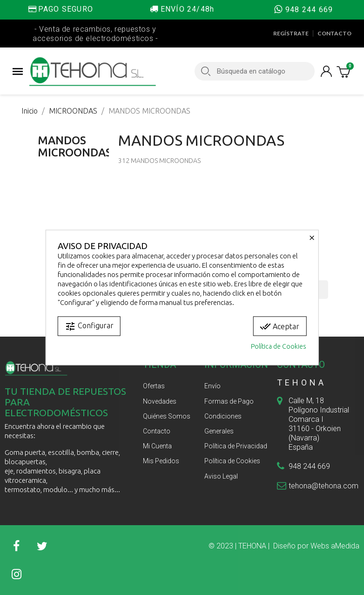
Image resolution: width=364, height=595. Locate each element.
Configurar (89, 326)
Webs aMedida (335, 546)
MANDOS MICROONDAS (75, 146)
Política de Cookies (279, 346)
